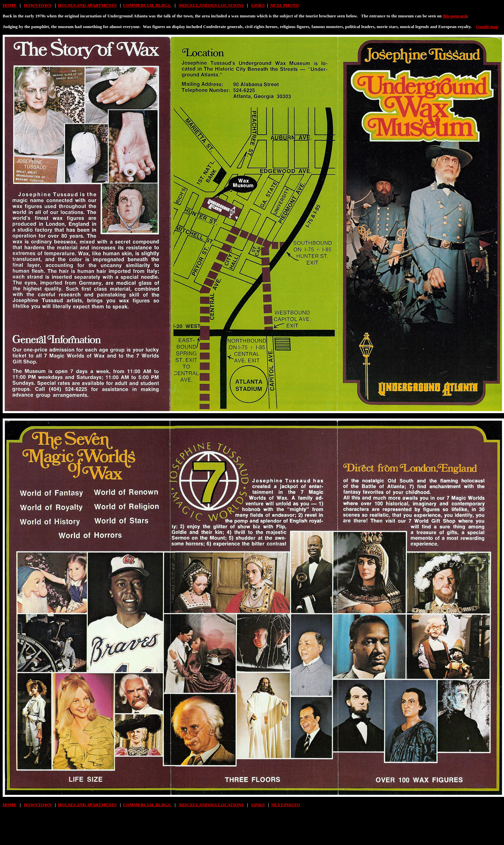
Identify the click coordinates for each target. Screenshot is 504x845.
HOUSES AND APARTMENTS (88, 5)
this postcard (455, 16)
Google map (487, 27)
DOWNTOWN (38, 5)
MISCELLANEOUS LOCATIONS (211, 5)
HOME (10, 5)
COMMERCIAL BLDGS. (147, 5)
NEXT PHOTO (284, 5)
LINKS (258, 5)
